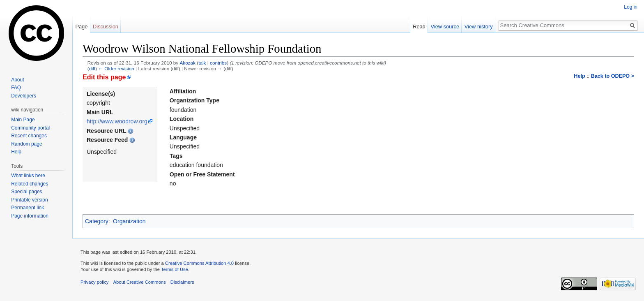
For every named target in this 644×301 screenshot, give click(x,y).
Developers (24, 96)
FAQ (16, 88)
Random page (26, 144)
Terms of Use (175, 269)
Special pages (26, 192)
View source (445, 27)
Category (97, 221)
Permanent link (28, 208)
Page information (30, 216)
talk (202, 63)
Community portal (30, 128)
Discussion (106, 27)
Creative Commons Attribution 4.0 (199, 263)
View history (479, 27)
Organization (129, 221)
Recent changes (29, 136)
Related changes (30, 184)
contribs (218, 63)
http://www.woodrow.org (117, 121)
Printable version (29, 200)
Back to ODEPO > (613, 76)
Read (419, 27)
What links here (28, 176)
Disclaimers (182, 282)
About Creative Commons (140, 282)
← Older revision (116, 68)
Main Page (23, 120)
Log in (631, 7)
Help (579, 76)
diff (92, 68)
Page (81, 27)
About (17, 80)
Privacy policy (94, 282)
